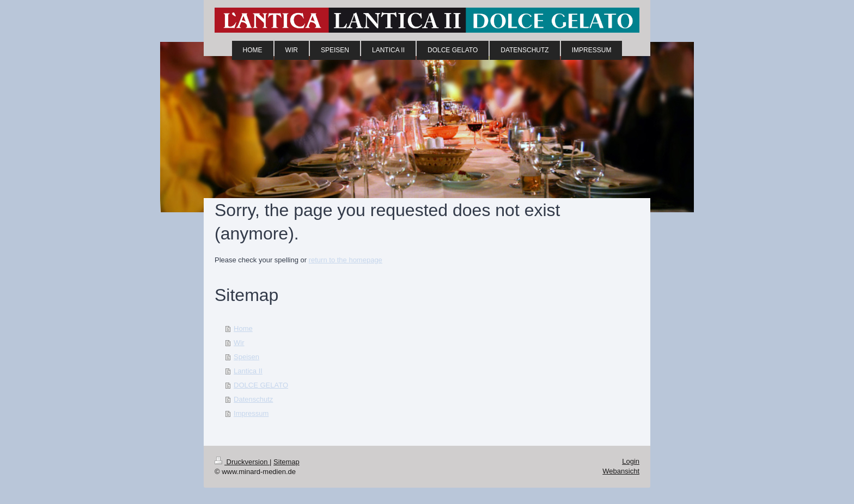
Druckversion (242, 462)
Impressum (251, 413)
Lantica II (248, 371)
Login (631, 461)
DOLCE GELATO (261, 385)
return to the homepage (346, 260)
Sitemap (286, 462)
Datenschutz (253, 399)
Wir (239, 343)
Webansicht (621, 471)
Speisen (246, 357)
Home (243, 328)
